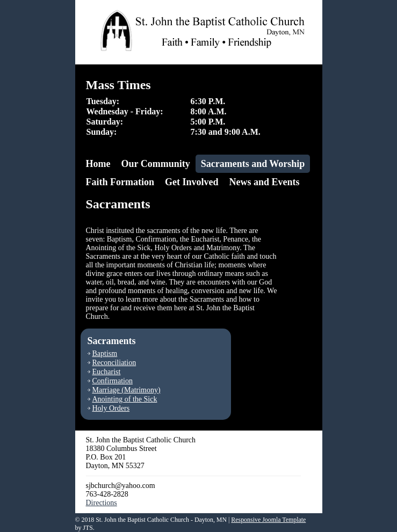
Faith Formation (120, 182)
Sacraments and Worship (253, 164)
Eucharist (107, 372)
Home (98, 164)
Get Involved (192, 182)
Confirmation (113, 381)
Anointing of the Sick (125, 399)
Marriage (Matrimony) (127, 390)
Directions (102, 503)
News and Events (265, 182)
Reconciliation (114, 363)
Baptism (105, 354)
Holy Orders (111, 408)
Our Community (155, 164)
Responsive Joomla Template (268, 520)
